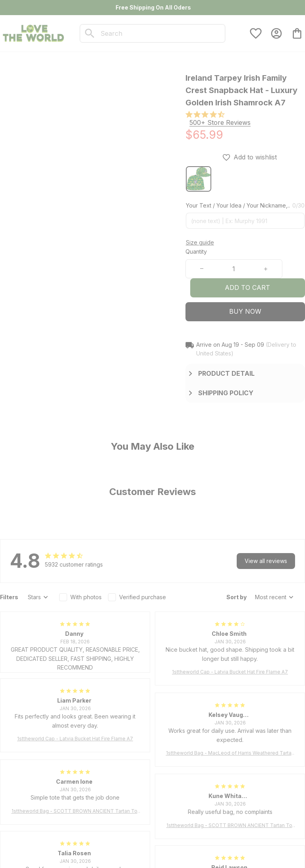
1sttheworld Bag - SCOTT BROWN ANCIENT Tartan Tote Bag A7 (75, 811)
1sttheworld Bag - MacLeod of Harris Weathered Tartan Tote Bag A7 (230, 753)
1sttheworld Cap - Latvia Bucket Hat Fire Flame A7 (230, 672)
